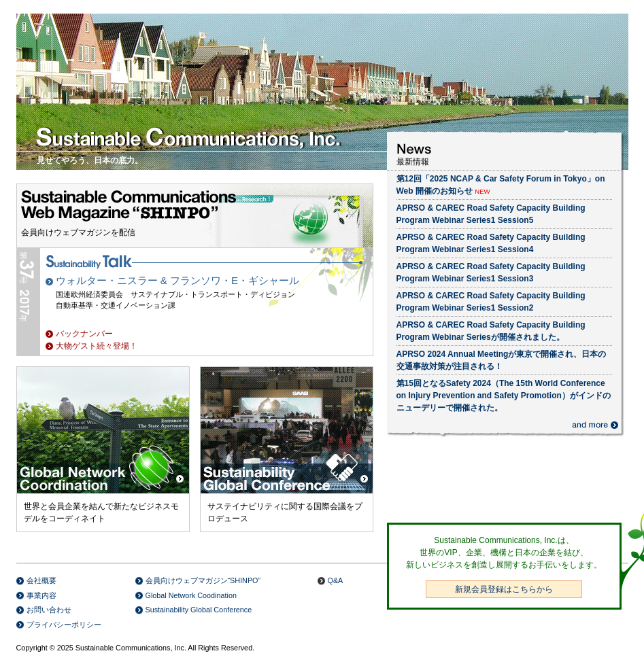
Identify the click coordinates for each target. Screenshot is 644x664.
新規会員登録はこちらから (504, 589)
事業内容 (41, 595)
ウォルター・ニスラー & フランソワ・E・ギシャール (178, 280)
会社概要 (41, 580)
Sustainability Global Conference (199, 610)
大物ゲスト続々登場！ (97, 346)
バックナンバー (84, 334)
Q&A (336, 580)
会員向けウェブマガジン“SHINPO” (203, 580)
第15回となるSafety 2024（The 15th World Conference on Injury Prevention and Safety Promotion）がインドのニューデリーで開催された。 (504, 396)
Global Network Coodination (191, 595)
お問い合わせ (49, 610)
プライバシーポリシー (64, 625)
